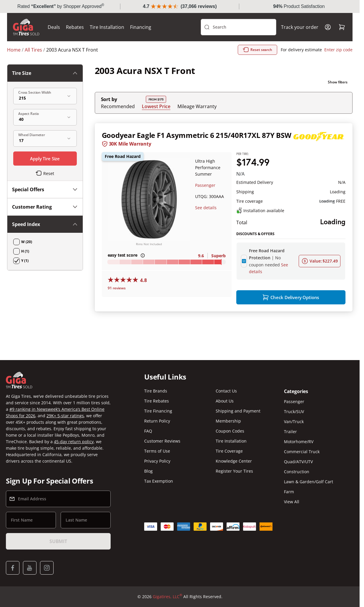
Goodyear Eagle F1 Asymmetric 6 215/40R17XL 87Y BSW (197, 135)
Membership (228, 421)
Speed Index (45, 224)
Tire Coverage (229, 451)
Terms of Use (157, 451)
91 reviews (117, 288)
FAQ (148, 431)
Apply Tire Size (45, 159)
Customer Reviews (162, 441)
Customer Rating (45, 207)
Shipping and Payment (238, 411)
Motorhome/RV (299, 442)
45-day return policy (74, 442)
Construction (297, 472)
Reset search (257, 50)
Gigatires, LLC (167, 597)
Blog (148, 471)
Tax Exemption (159, 481)
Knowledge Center (234, 461)
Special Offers (45, 189)
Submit (58, 541)
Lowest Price (156, 106)
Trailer (290, 432)
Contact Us (226, 391)
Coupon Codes (230, 431)
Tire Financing (158, 411)
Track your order (300, 27)
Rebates (75, 27)
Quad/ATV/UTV (298, 462)
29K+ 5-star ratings (65, 416)
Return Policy (157, 421)
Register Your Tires (234, 471)
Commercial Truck (302, 452)
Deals (54, 27)
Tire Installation (107, 27)
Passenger (205, 185)
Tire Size (45, 73)
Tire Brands (156, 391)
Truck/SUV (294, 411)
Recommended (118, 106)
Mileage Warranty (197, 106)
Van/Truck (294, 422)
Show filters (338, 82)
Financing (141, 27)
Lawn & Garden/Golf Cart (309, 482)
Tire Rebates (157, 401)
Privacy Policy (157, 461)
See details (206, 208)
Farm (289, 492)
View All (292, 502)
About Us (225, 401)
